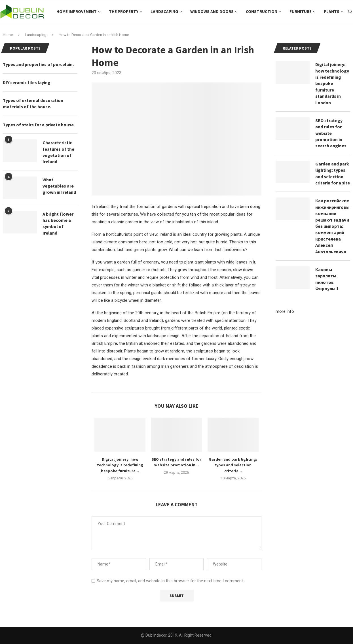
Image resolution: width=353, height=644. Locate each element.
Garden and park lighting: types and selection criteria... (233, 465)
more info (285, 311)
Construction (262, 11)
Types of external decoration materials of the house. (33, 103)
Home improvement (77, 11)
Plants (332, 11)
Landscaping (164, 11)
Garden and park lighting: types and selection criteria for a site (333, 173)
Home (8, 35)
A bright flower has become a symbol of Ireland (58, 223)
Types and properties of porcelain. (38, 64)
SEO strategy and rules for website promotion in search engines (331, 133)
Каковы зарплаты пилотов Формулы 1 (327, 279)
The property (124, 11)
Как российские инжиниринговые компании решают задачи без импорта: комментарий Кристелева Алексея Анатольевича (333, 226)
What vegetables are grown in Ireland (59, 186)
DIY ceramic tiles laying (27, 82)
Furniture (301, 11)
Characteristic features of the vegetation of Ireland (58, 152)
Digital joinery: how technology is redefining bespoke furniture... (120, 465)
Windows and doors (212, 11)
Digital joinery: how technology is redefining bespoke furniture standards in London (332, 83)
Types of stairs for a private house (38, 125)
